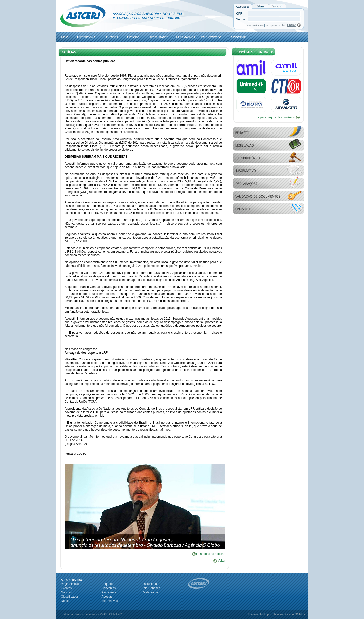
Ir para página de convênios (276, 117)
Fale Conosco (151, 588)
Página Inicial (70, 584)
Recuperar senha (275, 25)
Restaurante (150, 592)
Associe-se (109, 592)
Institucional (149, 584)
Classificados (70, 597)
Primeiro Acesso (255, 25)
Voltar (219, 561)
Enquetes (108, 584)
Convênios (109, 588)
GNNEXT (301, 614)
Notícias (66, 592)
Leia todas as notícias (211, 554)
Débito (65, 601)
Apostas (107, 597)
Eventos (66, 588)
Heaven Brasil (282, 614)
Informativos (110, 601)
